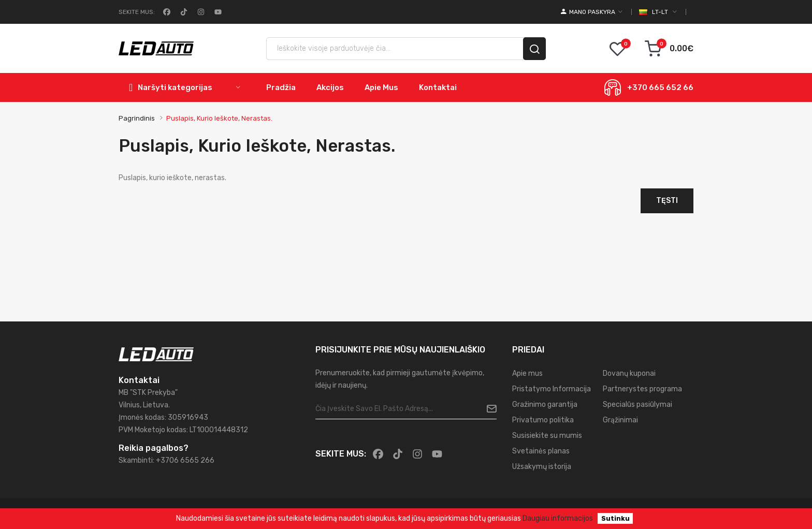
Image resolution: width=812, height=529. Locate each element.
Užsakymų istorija (542, 467)
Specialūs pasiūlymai (637, 405)
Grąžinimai (620, 420)
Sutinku (615, 518)
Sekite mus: (137, 12)
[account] (592, 12)
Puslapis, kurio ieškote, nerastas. (219, 118)
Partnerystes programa (642, 389)
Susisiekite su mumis (547, 436)
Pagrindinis (137, 118)
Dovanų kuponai (629, 373)
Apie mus (527, 373)
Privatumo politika (543, 420)
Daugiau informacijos (558, 518)
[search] (534, 49)
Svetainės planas (541, 451)
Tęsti (667, 201)
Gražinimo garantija (545, 405)
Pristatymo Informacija (552, 389)
